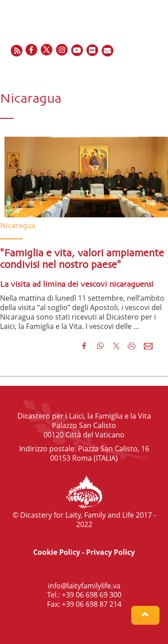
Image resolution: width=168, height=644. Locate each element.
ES (137, 70)
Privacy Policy (110, 552)
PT (157, 70)
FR (126, 70)
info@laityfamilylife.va (84, 586)
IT (147, 70)
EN (115, 70)
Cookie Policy (57, 552)
